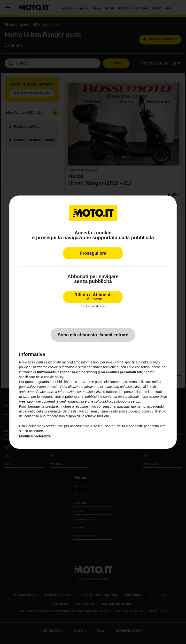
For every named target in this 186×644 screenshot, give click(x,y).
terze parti (94, 382)
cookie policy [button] (54, 377)
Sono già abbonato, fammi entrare (93, 335)
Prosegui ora (93, 253)
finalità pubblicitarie (69, 397)
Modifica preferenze (35, 436)
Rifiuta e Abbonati (93, 297)
